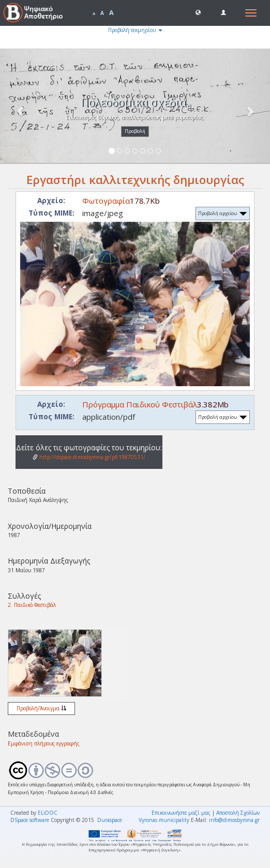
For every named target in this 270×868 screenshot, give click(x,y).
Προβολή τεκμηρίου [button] (135, 30)
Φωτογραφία (106, 201)
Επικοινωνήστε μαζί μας (181, 813)
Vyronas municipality (164, 820)
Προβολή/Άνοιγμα (41, 708)
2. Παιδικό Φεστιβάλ (32, 605)
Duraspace (110, 820)
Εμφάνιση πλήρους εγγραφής (44, 743)
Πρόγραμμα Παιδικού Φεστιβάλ (140, 404)
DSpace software (30, 820)
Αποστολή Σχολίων (238, 813)
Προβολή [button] (135, 131)
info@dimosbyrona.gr (234, 820)
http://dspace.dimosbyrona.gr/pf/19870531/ (89, 457)
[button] (198, 12)
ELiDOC (48, 813)
